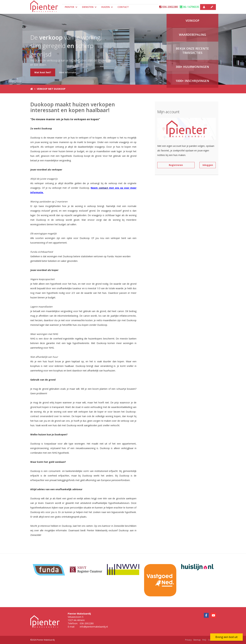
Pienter (71, 7)
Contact (123, 7)
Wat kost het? (43, 72)
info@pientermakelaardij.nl (94, 627)
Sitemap (197, 640)
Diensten (89, 7)
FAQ (204, 640)
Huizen (107, 7)
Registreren (176, 165)
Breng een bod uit (226, 637)
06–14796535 (189, 7)
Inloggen (208, 165)
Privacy (188, 640)
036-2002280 (169, 7)
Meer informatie (67, 72)
